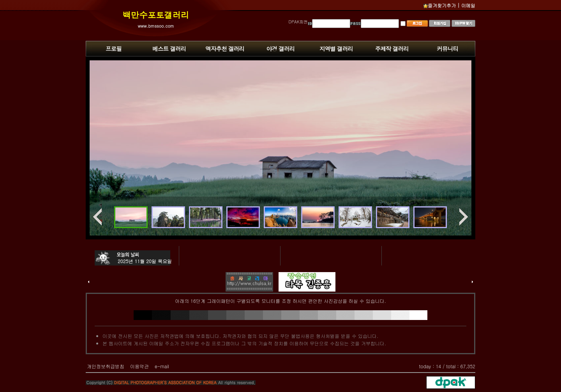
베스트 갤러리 (169, 48)
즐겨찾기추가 (440, 5)
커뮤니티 (447, 48)
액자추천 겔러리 (225, 48)
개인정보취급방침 (106, 366)
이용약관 (139, 366)
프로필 (114, 48)
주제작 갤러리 (392, 48)
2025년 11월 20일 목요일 (145, 261)
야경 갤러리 (280, 48)
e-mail (162, 366)
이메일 (468, 5)
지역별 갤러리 (336, 48)
